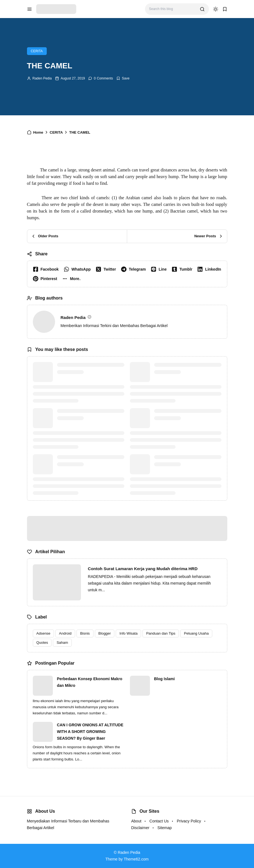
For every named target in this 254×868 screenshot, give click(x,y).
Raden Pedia (42, 78)
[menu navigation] (29, 9)
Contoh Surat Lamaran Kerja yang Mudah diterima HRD (143, 569)
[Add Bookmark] (123, 78)
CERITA (37, 51)
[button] (72, 279)
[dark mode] (216, 9)
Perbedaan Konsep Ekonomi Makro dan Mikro (90, 682)
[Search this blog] (172, 9)
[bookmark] (225, 9)
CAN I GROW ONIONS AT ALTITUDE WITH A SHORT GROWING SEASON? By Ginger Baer (90, 732)
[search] (202, 9)
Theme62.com (136, 859)
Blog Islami (165, 679)
